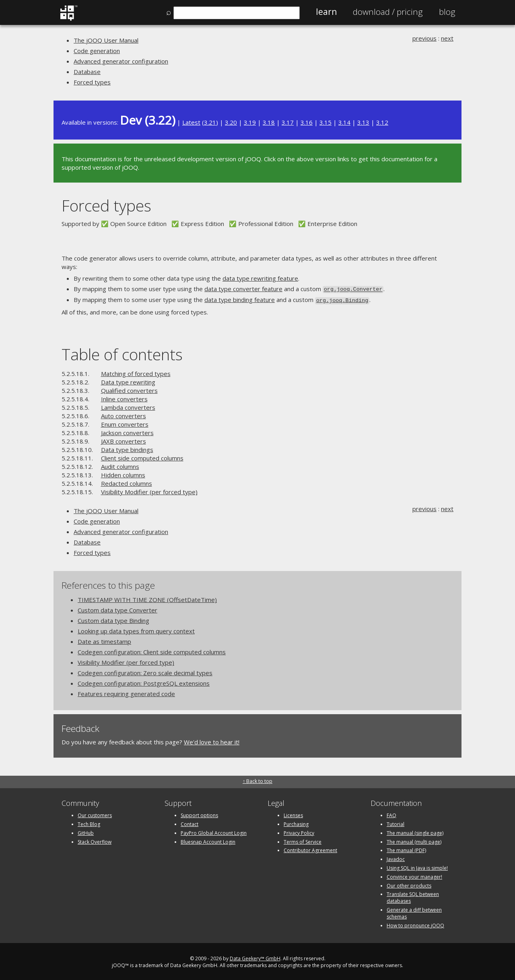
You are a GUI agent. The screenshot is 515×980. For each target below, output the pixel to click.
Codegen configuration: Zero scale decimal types (145, 672)
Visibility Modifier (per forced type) (149, 490)
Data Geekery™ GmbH (255, 957)
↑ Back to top (257, 780)
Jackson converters (127, 431)
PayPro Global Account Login (214, 831)
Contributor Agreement (310, 849)
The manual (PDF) (406, 849)
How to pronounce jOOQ (415, 924)
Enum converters (125, 423)
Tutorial (396, 823)
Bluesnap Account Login (208, 840)
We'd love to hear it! (212, 741)
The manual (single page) (415, 831)
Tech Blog (89, 823)
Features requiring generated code (126, 692)
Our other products (409, 884)
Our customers (95, 814)
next (447, 38)
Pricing (388, 12)
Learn (326, 12)
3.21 (210, 122)
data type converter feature (243, 289)
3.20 (231, 122)
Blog (447, 12)
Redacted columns (127, 482)
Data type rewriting (128, 380)
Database (87, 72)
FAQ (391, 814)
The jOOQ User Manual (106, 40)
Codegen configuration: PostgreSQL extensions (144, 682)
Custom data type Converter (117, 609)
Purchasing (296, 823)
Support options (199, 814)
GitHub (86, 831)
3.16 (307, 122)
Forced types (92, 82)
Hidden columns (123, 473)
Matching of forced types (136, 372)
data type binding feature (240, 299)
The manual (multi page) (414, 840)
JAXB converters (124, 440)
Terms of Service (303, 840)
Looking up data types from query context (136, 630)
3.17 (288, 122)
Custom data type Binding (113, 619)
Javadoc (396, 858)
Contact (190, 823)
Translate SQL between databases (413, 896)
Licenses (293, 814)
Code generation (97, 51)
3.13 (363, 122)
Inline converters (124, 397)
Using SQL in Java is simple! (417, 866)
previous (424, 38)
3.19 (250, 122)
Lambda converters (128, 406)
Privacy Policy (299, 831)
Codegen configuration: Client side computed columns (152, 651)
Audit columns (120, 465)
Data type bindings (127, 448)
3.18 (269, 122)
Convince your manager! (414, 875)
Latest (191, 122)
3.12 (382, 122)
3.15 (325, 122)
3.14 (344, 122)
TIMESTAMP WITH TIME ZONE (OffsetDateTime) (147, 598)
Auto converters (124, 414)
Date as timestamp (104, 640)
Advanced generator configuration (121, 61)
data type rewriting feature (260, 278)
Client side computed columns (142, 456)
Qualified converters (129, 389)
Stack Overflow (95, 840)
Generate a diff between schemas (414, 912)
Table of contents (122, 353)
